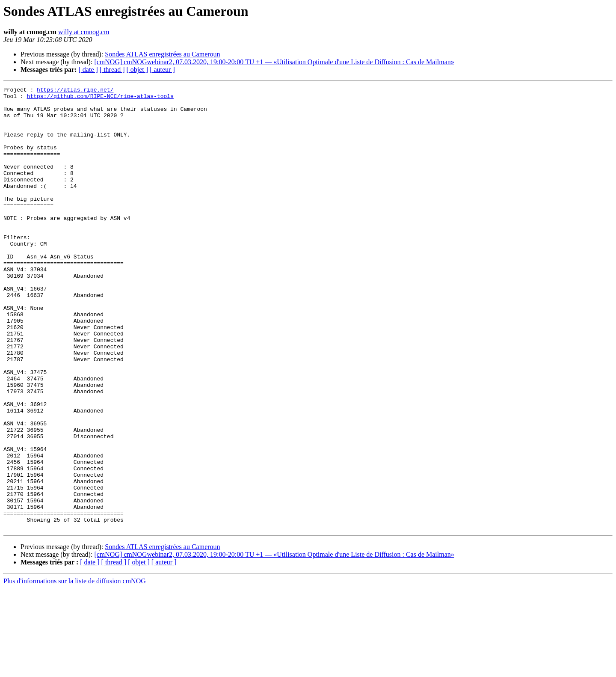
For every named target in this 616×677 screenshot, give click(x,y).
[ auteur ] (162, 70)
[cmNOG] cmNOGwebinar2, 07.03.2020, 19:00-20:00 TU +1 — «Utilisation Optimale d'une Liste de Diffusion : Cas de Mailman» (274, 62)
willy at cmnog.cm (84, 32)
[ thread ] (112, 70)
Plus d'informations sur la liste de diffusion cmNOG (75, 670)
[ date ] (88, 70)
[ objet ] (137, 70)
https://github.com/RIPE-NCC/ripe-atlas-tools (100, 98)
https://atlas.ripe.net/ (75, 91)
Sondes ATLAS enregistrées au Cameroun (162, 54)
